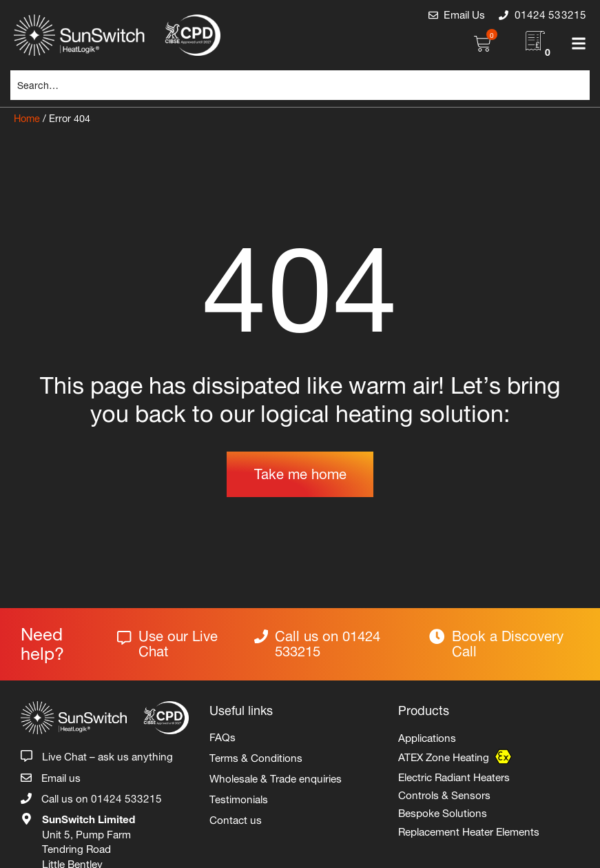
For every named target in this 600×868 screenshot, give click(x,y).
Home (27, 117)
